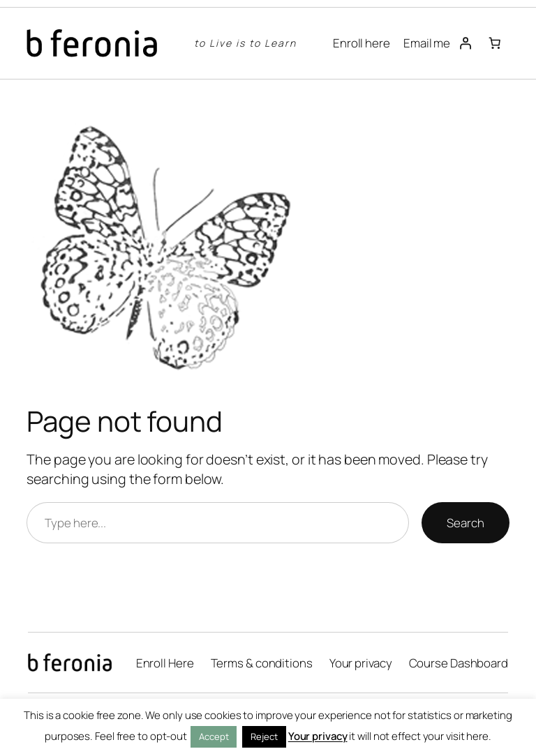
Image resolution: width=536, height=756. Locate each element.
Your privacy (318, 736)
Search (465, 523)
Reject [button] (264, 736)
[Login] (465, 43)
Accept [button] (214, 736)
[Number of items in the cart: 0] (494, 43)
